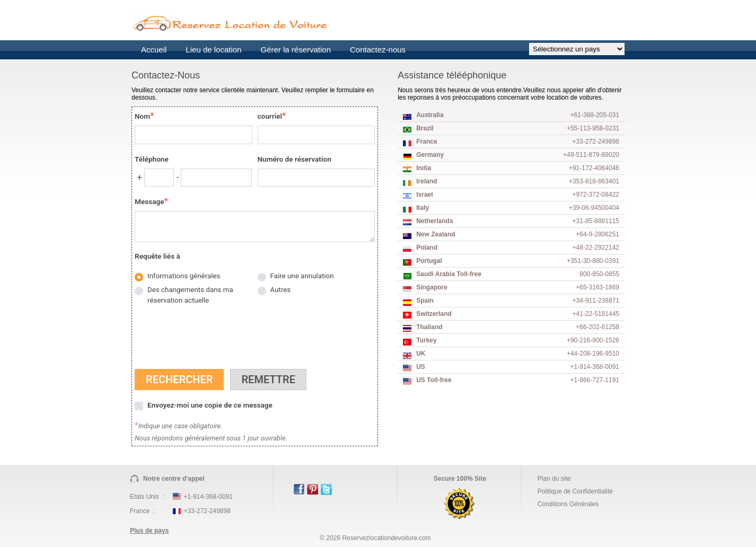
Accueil (154, 50)
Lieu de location (213, 50)
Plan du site (554, 479)
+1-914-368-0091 (208, 497)
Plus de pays (149, 531)
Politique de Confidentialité (575, 491)
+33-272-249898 (207, 511)
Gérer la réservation (296, 50)
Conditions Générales (568, 504)
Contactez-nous (378, 50)
